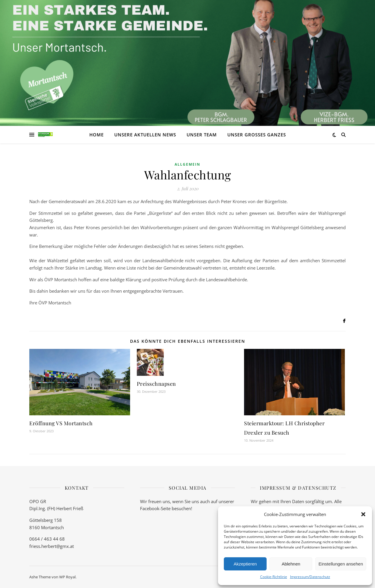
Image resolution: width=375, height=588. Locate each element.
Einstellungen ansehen (341, 564)
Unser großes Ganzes (257, 135)
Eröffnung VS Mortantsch (61, 423)
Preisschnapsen (156, 384)
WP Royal (67, 577)
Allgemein (187, 164)
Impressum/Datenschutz (310, 577)
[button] (363, 514)
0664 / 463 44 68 (47, 539)
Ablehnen (291, 564)
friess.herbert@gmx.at (52, 546)
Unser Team (202, 135)
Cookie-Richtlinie (274, 577)
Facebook (150, 508)
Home (97, 135)
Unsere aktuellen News (145, 135)
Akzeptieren (245, 564)
